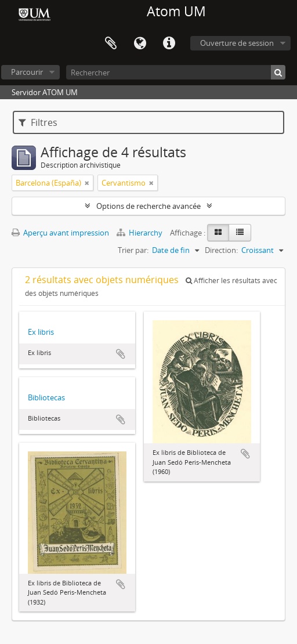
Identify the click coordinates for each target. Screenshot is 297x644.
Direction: (221, 250)
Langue (140, 44)
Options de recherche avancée (148, 206)
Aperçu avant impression (60, 233)
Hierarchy (140, 233)
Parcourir (27, 72)
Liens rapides (169, 44)
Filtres (38, 122)
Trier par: (133, 250)
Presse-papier (111, 44)
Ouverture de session (237, 43)
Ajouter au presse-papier (121, 354)
